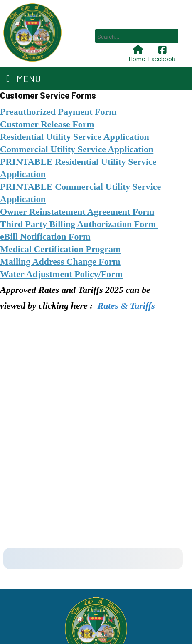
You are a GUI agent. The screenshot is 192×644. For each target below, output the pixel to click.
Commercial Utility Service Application (77, 149)
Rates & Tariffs (126, 306)
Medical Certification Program (60, 249)
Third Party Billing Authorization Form (79, 224)
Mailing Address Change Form (60, 261)
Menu (23, 78)
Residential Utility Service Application (75, 137)
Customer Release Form (47, 124)
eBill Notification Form (45, 237)
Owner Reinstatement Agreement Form (77, 212)
